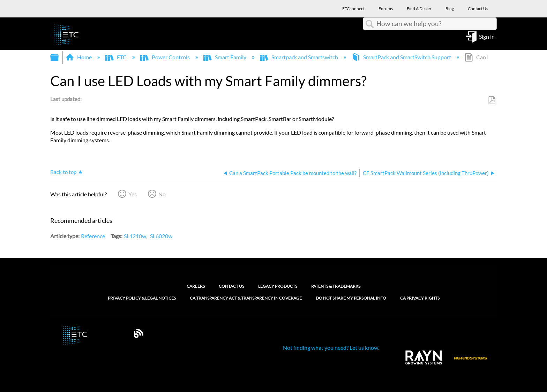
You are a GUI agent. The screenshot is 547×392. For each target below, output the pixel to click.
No (162, 194)
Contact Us (231, 286)
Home (79, 57)
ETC (117, 57)
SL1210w (135, 236)
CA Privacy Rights (420, 298)
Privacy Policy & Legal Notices (142, 298)
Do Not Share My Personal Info (351, 298)
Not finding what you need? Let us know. (331, 348)
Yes (133, 194)
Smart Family (225, 57)
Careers (196, 286)
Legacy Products (278, 286)
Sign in (487, 36)
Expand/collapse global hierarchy (59, 57)
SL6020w (161, 236)
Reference (93, 236)
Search (370, 24)
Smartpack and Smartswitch (299, 57)
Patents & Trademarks (336, 286)
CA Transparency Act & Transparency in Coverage (246, 298)
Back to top (63, 172)
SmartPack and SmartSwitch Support (402, 57)
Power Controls (166, 57)
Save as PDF (492, 100)
